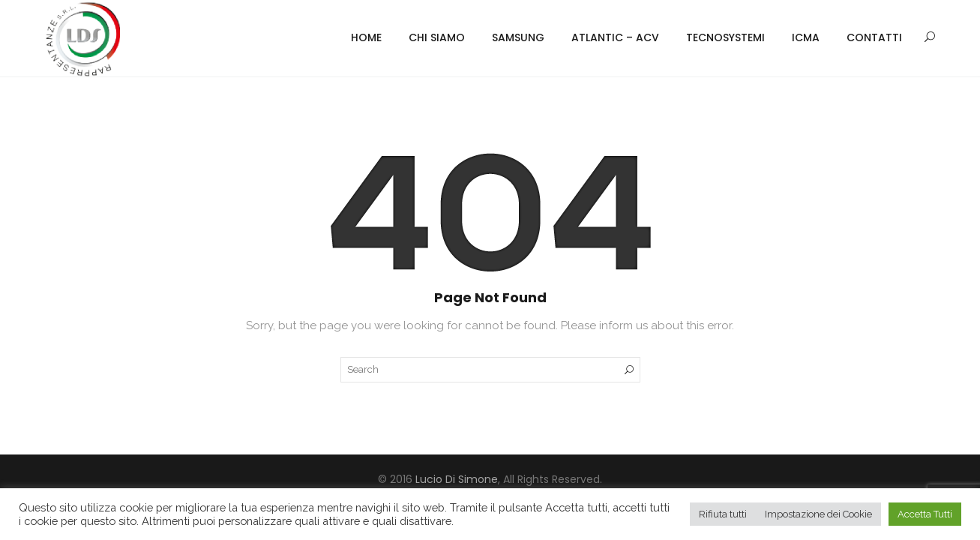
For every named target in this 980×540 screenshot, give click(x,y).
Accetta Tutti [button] (925, 514)
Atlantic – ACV (615, 37)
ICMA (806, 37)
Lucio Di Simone (457, 479)
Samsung (518, 37)
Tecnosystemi (725, 37)
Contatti (874, 37)
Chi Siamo (437, 37)
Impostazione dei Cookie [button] (818, 514)
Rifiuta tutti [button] (723, 514)
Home (366, 37)
